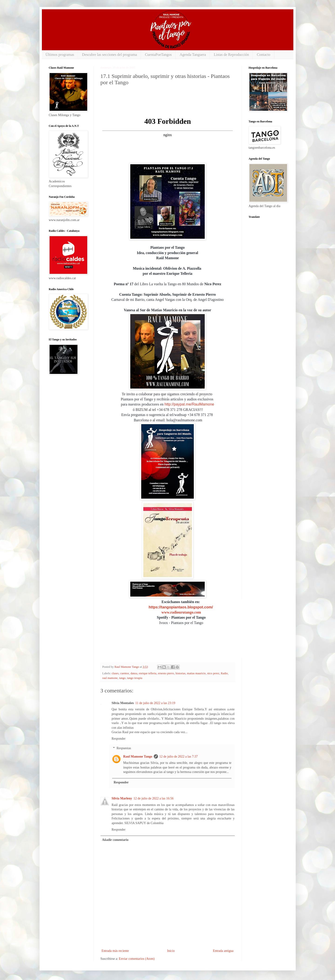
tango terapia (135, 678)
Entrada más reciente (115, 951)
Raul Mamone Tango (138, 757)
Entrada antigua (223, 951)
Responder (119, 739)
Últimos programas (60, 55)
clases (115, 673)
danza (134, 673)
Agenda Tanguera (193, 55)
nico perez (213, 673)
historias (181, 673)
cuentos (124, 673)
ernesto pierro (166, 673)
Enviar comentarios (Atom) (137, 959)
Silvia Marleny (122, 798)
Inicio (171, 951)
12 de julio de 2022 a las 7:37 (179, 757)
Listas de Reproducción (231, 55)
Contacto (264, 55)
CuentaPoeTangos (158, 55)
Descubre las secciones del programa (110, 55)
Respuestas (124, 748)
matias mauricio (196, 673)
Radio (224, 673)
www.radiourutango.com (181, 612)
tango (122, 678)
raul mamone (110, 678)
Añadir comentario (115, 840)
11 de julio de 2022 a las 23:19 (155, 703)
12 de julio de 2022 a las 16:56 (154, 798)
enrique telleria (148, 673)
